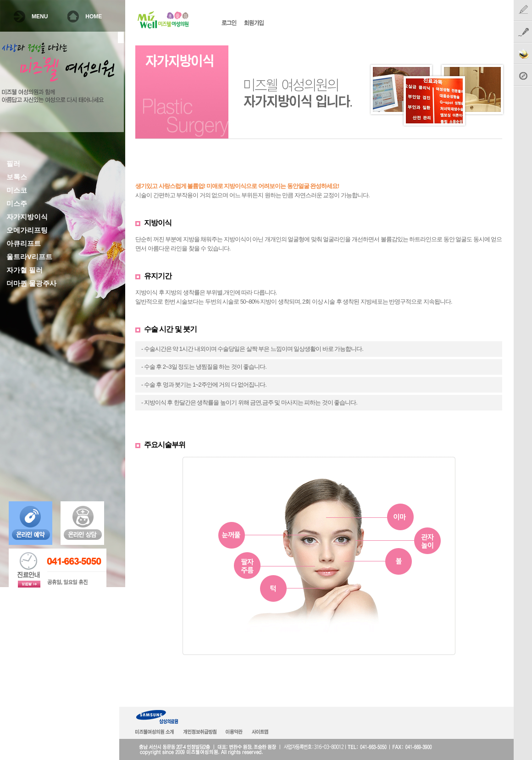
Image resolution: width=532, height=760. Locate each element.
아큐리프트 (24, 244)
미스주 (17, 204)
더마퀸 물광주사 (31, 283)
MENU (40, 17)
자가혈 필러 (25, 270)
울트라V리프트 (29, 257)
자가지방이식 (27, 217)
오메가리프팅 (27, 230)
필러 (13, 164)
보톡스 (17, 177)
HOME (94, 17)
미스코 (17, 190)
